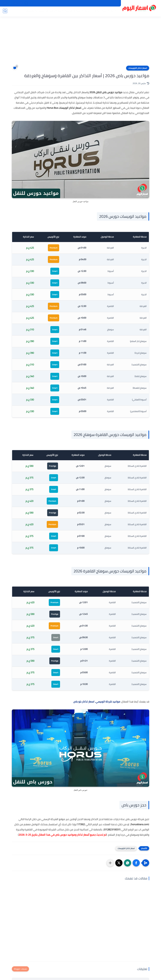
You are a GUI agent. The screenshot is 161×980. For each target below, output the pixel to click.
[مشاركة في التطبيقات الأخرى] (110, 863)
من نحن (96, 3)
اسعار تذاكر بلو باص (84, 702)
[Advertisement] (80, 43)
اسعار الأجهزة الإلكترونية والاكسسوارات (42, 12)
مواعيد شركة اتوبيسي (108, 702)
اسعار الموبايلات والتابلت (103, 12)
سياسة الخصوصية (110, 3)
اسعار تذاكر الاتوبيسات (138, 68)
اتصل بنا (85, 3)
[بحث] (5, 12)
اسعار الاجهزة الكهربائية (76, 12)
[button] (136, 863)
